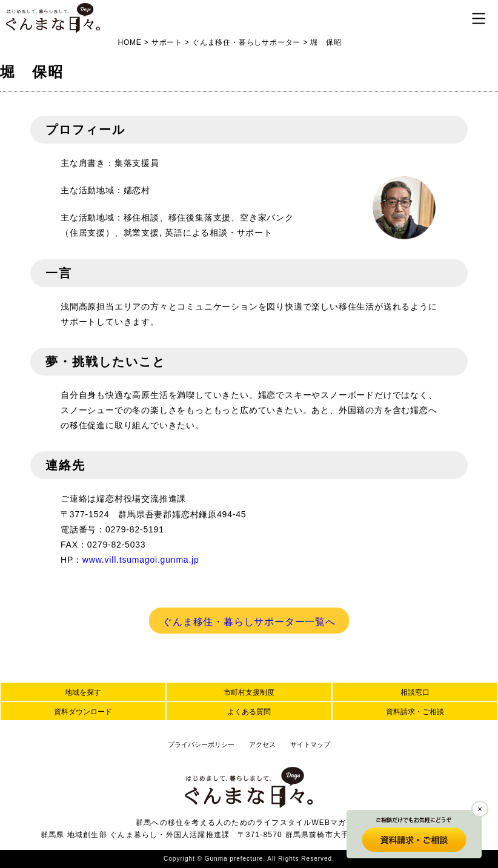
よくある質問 (249, 712)
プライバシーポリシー (201, 744)
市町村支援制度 (249, 692)
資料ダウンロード (83, 712)
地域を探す (83, 692)
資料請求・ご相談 (415, 712)
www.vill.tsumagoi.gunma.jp (141, 560)
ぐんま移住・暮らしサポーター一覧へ (249, 622)
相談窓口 (415, 692)
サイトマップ (310, 744)
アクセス (262, 744)
